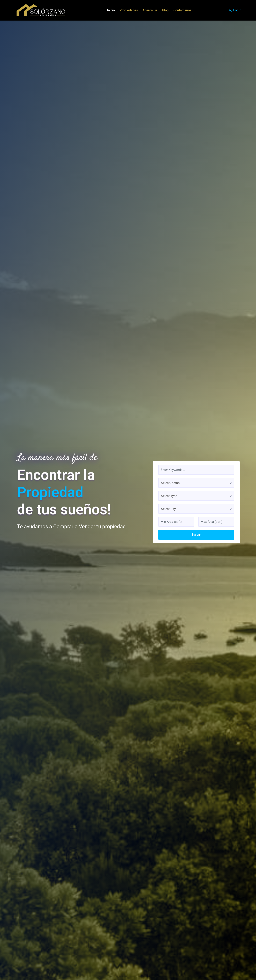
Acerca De (150, 10)
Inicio (111, 10)
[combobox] (196, 483)
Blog (165, 10)
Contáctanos (182, 10)
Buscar (196, 535)
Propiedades (129, 10)
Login (235, 10)
